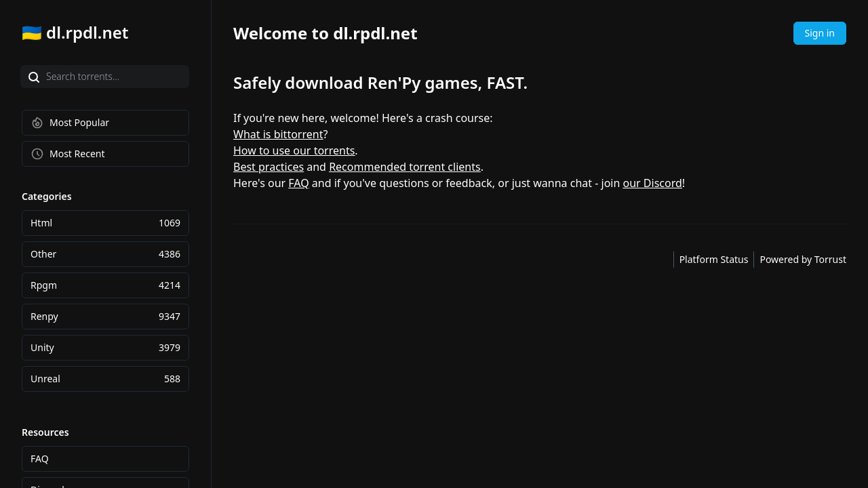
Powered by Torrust (803, 259)
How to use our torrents (294, 150)
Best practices (269, 167)
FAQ (298, 183)
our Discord (653, 183)
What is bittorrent (278, 134)
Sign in (820, 33)
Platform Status (714, 259)
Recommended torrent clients (405, 167)
